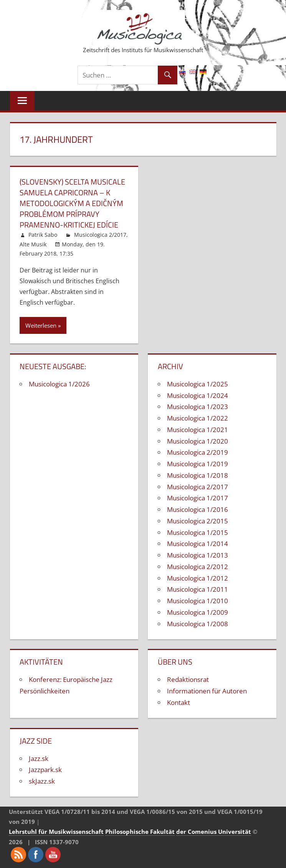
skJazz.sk (42, 781)
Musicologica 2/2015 (198, 521)
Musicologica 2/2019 (198, 452)
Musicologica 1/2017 (198, 498)
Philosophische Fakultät (140, 832)
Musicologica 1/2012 (198, 578)
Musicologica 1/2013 (198, 555)
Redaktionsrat (188, 679)
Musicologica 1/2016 (198, 509)
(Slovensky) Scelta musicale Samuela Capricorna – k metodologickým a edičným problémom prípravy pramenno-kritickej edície (72, 203)
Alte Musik (33, 244)
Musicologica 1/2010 (198, 601)
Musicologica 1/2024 (198, 395)
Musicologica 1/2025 (198, 384)
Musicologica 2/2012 (198, 567)
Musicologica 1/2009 (198, 612)
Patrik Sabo (43, 235)
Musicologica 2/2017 (100, 235)
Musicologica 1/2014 (198, 544)
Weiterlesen (41, 325)
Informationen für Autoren (207, 691)
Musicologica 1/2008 (198, 624)
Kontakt (179, 702)
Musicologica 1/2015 (198, 532)
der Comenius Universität (214, 832)
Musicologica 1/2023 (198, 407)
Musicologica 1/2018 (198, 475)
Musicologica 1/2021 (198, 430)
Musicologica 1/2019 (198, 464)
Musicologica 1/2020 (198, 441)
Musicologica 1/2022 (198, 418)
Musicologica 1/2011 (198, 589)
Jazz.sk (39, 758)
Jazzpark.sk (45, 770)
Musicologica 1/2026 (59, 384)
